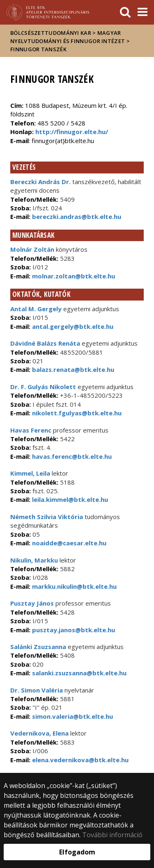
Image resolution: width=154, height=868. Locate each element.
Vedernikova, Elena (39, 733)
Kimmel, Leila (30, 473)
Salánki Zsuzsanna (38, 647)
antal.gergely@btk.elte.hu (72, 326)
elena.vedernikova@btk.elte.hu (79, 760)
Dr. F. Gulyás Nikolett (43, 387)
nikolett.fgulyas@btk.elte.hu (76, 413)
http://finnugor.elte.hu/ (72, 132)
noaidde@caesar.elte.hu (68, 543)
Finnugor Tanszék (38, 49)
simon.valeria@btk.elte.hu (72, 716)
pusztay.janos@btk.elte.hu (73, 630)
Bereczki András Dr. (40, 182)
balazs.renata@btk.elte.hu (72, 369)
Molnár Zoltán (32, 249)
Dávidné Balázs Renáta (45, 343)
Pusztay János (32, 603)
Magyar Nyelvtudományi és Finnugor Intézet (68, 37)
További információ (112, 835)
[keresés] (125, 12)
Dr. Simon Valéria (37, 690)
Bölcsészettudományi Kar (51, 33)
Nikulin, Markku (34, 560)
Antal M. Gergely (36, 309)
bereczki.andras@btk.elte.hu (76, 216)
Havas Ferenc (31, 430)
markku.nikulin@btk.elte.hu (74, 586)
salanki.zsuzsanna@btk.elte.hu (78, 673)
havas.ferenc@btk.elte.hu (71, 456)
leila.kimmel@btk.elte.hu (69, 499)
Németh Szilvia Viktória (47, 517)
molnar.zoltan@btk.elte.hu (73, 276)
